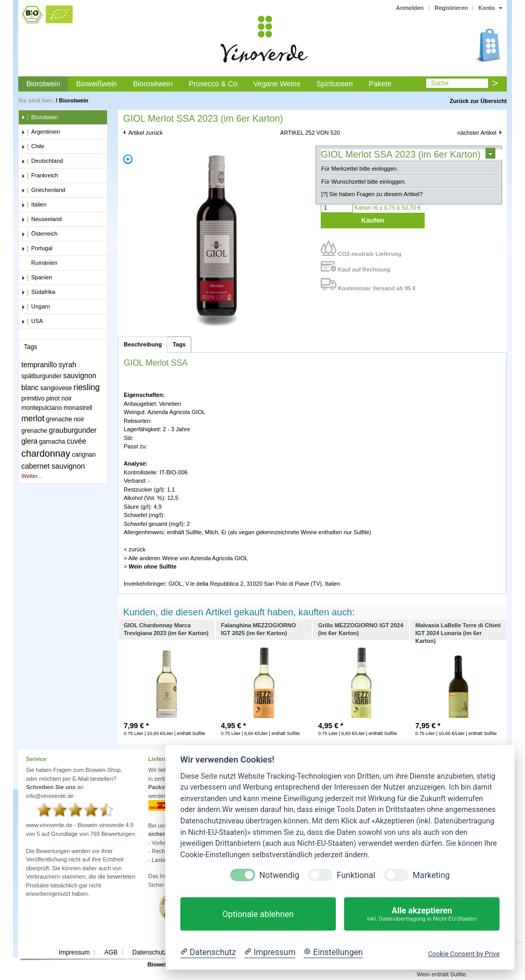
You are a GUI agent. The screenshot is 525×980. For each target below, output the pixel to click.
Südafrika (38, 292)
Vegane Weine (277, 84)
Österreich (40, 234)
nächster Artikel (477, 133)
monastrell (78, 408)
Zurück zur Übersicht (478, 101)
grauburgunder (73, 430)
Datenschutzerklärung (162, 952)
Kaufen (373, 220)
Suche (440, 83)
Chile (33, 147)
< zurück (135, 549)
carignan (84, 455)
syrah (68, 365)
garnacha (52, 442)
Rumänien (39, 263)
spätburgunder (41, 376)
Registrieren (451, 8)
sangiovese (56, 388)
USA (32, 321)
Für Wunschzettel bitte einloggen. (364, 182)
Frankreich (40, 176)
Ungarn (36, 307)
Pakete (380, 84)
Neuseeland (42, 220)
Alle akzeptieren (422, 914)
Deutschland (42, 161)
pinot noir (59, 398)
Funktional (356, 875)
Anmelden (410, 8)
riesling (87, 387)
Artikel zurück (146, 133)
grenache (34, 431)
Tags (179, 344)
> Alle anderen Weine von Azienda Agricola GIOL (186, 558)
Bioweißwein (97, 84)
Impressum (74, 952)
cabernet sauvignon (53, 466)
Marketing (431, 875)
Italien (34, 205)
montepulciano (42, 408)
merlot (33, 418)
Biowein (159, 964)
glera (29, 441)
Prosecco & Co (213, 84)
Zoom (128, 159)
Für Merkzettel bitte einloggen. (360, 169)
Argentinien (41, 132)
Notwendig (279, 875)
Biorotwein (43, 84)
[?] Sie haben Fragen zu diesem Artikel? (372, 194)
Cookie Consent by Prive (464, 954)
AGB (111, 952)
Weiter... (32, 476)
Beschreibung (143, 344)
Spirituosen (335, 84)
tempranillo (39, 365)
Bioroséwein (153, 84)
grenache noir (65, 419)
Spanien (37, 278)
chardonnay (46, 454)
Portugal (37, 249)
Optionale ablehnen (258, 914)
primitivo (33, 398)
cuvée (76, 441)
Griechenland (43, 190)
